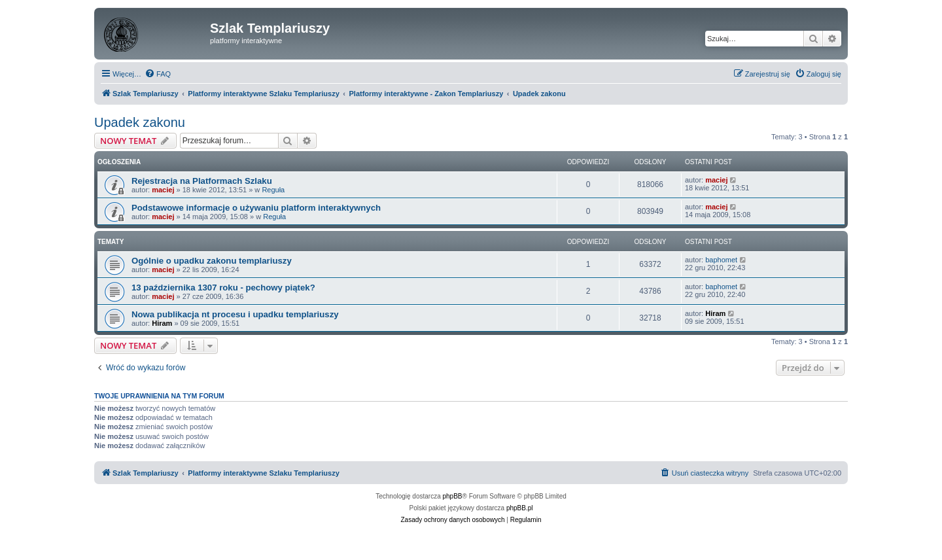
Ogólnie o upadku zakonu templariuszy (212, 261)
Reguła (273, 190)
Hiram (162, 323)
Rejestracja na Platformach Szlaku (202, 181)
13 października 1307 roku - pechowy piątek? (223, 288)
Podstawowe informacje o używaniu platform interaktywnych (256, 208)
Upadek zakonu (140, 122)
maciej (163, 190)
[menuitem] (158, 74)
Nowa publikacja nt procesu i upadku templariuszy (235, 314)
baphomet (721, 260)
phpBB (453, 496)
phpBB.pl (520, 508)
